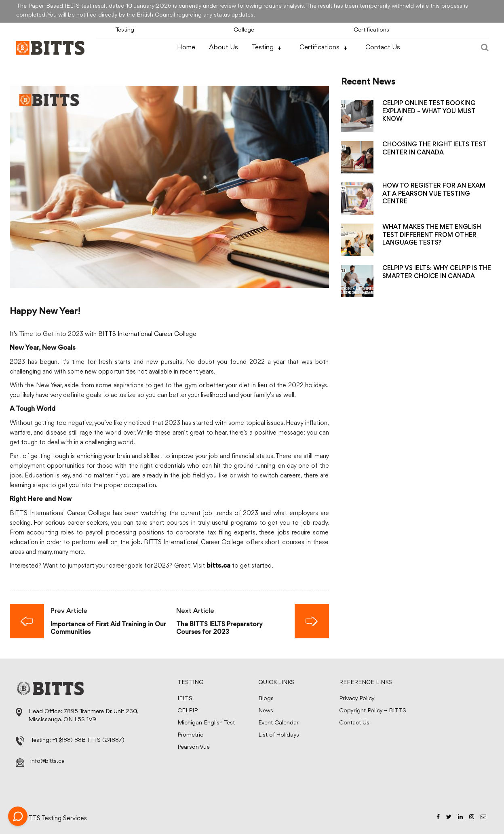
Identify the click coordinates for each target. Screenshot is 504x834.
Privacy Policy (357, 699)
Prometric (190, 735)
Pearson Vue (194, 747)
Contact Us (383, 48)
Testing (125, 30)
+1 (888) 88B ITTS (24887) (89, 740)
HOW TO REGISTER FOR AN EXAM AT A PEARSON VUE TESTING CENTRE (434, 194)
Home (186, 48)
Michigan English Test (206, 723)
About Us (224, 48)
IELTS (185, 699)
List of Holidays (279, 735)
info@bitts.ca (47, 761)
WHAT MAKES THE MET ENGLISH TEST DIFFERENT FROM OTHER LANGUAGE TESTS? (432, 235)
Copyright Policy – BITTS (373, 711)
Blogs (266, 699)
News (266, 711)
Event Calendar (278, 723)
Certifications (371, 30)
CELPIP (188, 711)
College (244, 30)
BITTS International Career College (147, 334)
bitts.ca (218, 566)
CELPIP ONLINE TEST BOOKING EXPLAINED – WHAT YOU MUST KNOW (429, 111)
